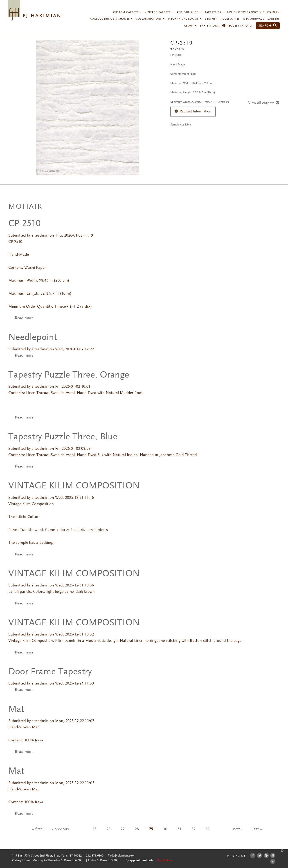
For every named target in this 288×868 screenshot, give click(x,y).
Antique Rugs (189, 12)
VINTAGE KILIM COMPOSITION (74, 486)
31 (179, 829)
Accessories (230, 19)
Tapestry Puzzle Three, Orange (69, 375)
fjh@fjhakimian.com (121, 856)
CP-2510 (25, 224)
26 (108, 829)
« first (37, 829)
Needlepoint (33, 338)
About (190, 26)
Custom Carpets (127, 12)
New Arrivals (253, 19)
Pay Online (165, 861)
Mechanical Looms (185, 19)
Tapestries (214, 12)
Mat (16, 710)
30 (165, 829)
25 (94, 829)
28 (137, 829)
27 (123, 829)
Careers (274, 19)
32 (193, 829)
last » (257, 829)
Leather (211, 19)
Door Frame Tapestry (50, 672)
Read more (24, 318)
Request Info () (237, 26)
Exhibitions (209, 26)
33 (208, 829)
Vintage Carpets (159, 12)
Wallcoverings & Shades (111, 19)
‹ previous (60, 829)
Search (268, 26)
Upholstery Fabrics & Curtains (253, 12)
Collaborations (150, 19)
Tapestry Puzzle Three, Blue (63, 437)
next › (238, 829)
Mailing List (237, 856)
